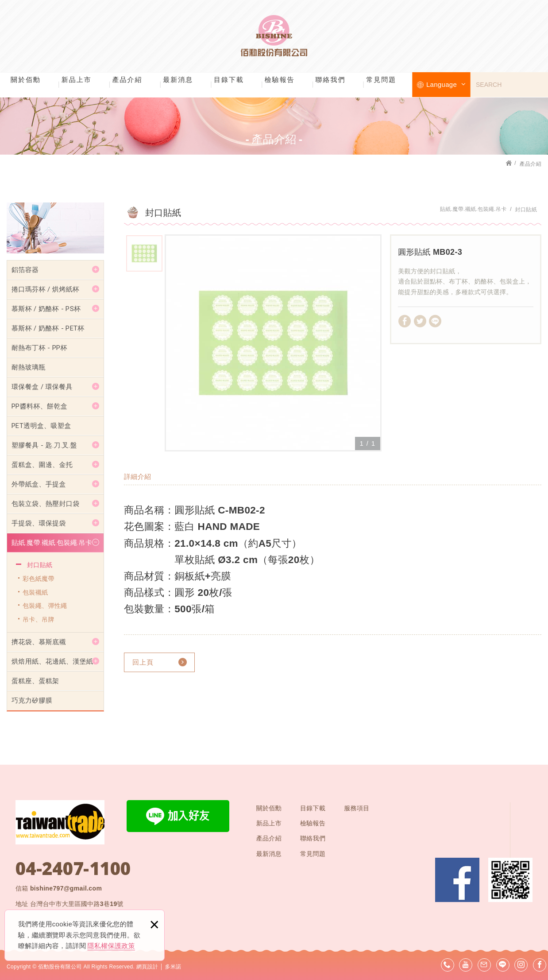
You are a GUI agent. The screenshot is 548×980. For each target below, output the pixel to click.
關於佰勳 (26, 80)
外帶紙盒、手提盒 (39, 484)
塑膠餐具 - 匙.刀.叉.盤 (44, 445)
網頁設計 (147, 967)
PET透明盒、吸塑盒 (41, 426)
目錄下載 (229, 80)
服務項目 (357, 808)
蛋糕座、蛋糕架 (35, 681)
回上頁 (143, 662)
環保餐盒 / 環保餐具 (42, 387)
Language (446, 84)
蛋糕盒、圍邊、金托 (42, 465)
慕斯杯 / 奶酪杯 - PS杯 (46, 309)
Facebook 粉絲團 (457, 880)
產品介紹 (127, 80)
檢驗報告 (280, 80)
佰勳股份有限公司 (274, 35)
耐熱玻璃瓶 (29, 367)
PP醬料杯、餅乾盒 (39, 406)
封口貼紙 (40, 565)
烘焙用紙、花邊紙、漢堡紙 (52, 661)
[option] (273, 343)
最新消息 (178, 80)
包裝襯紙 (35, 592)
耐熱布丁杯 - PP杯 (39, 348)
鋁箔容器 (25, 270)
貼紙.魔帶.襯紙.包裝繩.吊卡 (52, 543)
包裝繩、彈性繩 (45, 606)
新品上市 (77, 80)
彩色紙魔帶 (39, 579)
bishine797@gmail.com (66, 888)
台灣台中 (77, 904)
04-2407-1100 (73, 868)
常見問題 (381, 80)
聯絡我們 (331, 80)
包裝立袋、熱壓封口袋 (46, 504)
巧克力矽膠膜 (32, 700)
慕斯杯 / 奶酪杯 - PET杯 (48, 328)
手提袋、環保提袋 (39, 523)
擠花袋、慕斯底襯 (39, 642)
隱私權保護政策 (111, 946)
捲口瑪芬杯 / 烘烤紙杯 (45, 289)
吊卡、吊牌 (39, 619)
